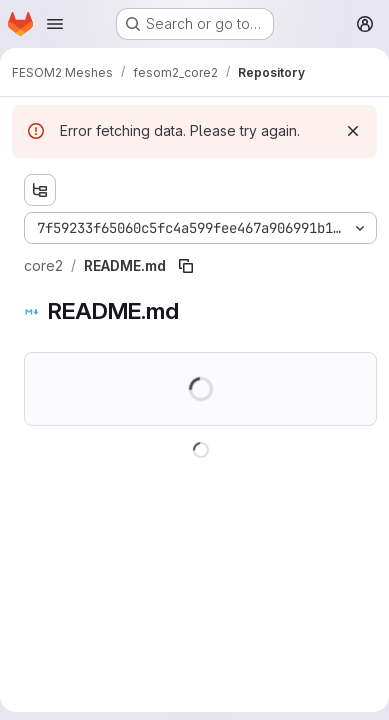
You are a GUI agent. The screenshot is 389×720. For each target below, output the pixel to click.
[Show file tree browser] (40, 190)
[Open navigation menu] (55, 24)
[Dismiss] (353, 131)
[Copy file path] (186, 266)
